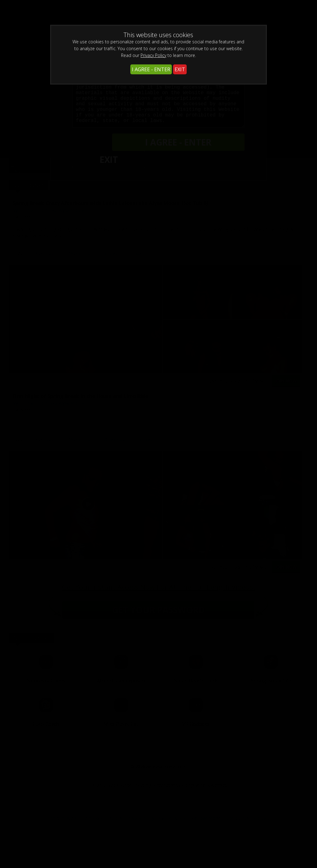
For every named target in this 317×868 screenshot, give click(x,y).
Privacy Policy (153, 55)
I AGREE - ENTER (151, 69)
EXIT (180, 69)
